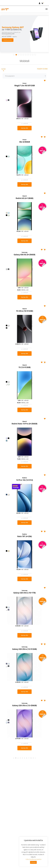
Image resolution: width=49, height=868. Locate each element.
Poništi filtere (42, 54)
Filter (3, 54)
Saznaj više (24, 113)
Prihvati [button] (33, 862)
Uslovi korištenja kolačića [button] (33, 859)
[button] (43, 3)
